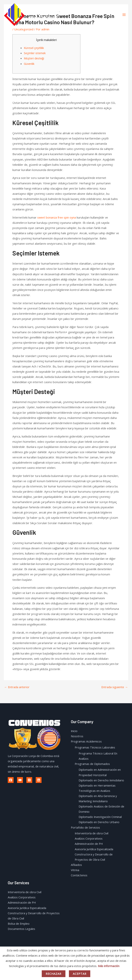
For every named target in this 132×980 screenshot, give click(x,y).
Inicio (74, 731)
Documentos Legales (21, 929)
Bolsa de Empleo (19, 924)
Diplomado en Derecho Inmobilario (101, 780)
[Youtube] (20, 780)
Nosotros (77, 736)
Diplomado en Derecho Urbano (99, 822)
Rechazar (54, 974)
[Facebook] (11, 780)
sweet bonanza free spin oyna (57, 217)
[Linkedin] (39, 780)
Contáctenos (79, 875)
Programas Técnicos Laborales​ (95, 747)
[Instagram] (29, 780)
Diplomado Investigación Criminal (100, 817)
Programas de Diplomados (92, 764)
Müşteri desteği (34, 58)
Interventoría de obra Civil (92, 833)
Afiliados (76, 865)
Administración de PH (89, 844)
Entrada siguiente (115, 687)
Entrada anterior (17, 687)
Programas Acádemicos (86, 741)
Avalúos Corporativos (89, 838)
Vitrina (75, 870)
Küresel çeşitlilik (34, 48)
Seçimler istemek (35, 53)
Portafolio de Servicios (85, 827)
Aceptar (80, 974)
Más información (109, 966)
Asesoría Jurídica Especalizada (94, 849)
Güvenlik (29, 64)
